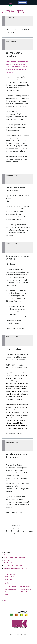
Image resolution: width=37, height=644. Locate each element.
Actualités (7, 552)
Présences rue (9, 555)
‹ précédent (16, 526)
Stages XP (7, 560)
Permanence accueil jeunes (13, 566)
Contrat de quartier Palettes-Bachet (18, 589)
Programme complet (14, 512)
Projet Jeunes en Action (15, 328)
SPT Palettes (10, 574)
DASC (6, 600)
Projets (6, 583)
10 (18, 531)
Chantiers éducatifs (11, 563)
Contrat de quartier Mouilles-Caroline (19, 586)
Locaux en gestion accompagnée (15, 568)
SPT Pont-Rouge (11, 577)
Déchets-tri (9, 597)
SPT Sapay (9, 580)
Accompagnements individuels (15, 558)
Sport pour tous (9, 571)
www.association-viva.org (14, 434)
